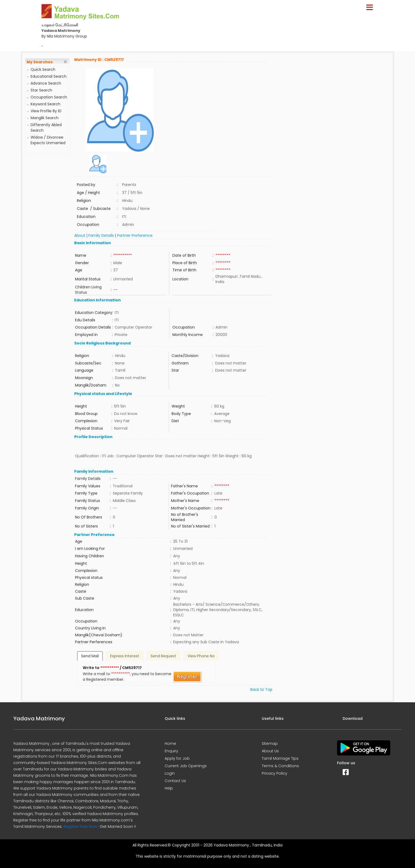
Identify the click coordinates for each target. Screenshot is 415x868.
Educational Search (49, 76)
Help (169, 788)
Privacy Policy (275, 773)
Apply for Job (177, 758)
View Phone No (201, 656)
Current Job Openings (186, 766)
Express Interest (125, 656)
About (80, 235)
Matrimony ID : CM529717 (99, 60)
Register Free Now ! (81, 827)
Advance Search (46, 83)
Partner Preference (135, 235)
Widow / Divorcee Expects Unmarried (48, 140)
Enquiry (171, 751)
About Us (270, 751)
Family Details (101, 235)
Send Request (163, 656)
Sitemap (270, 744)
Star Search (41, 90)
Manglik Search (45, 118)
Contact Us (175, 781)
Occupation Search (49, 97)
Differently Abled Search (46, 128)
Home (170, 744)
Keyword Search (45, 104)
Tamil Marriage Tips (280, 758)
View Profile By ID (46, 111)
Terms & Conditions (280, 766)
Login (170, 773)
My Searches (40, 62)
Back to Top (261, 690)
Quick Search (43, 69)
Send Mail (90, 656)
